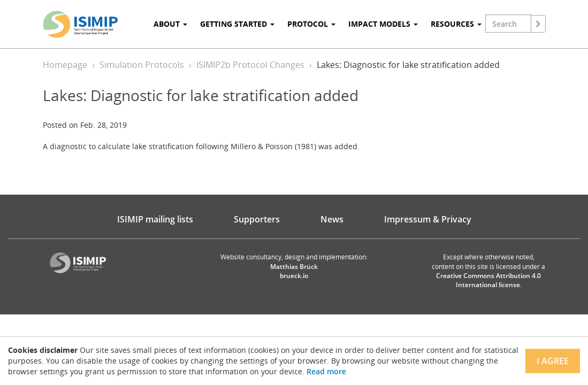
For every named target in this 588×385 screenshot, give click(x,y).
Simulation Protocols (142, 65)
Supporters (257, 219)
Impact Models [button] (383, 24)
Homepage (65, 65)
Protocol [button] (311, 24)
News (332, 219)
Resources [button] (456, 24)
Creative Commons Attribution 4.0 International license (488, 280)
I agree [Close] (553, 361)
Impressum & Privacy (428, 219)
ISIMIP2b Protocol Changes (250, 65)
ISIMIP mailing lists (155, 219)
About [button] (170, 24)
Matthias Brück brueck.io (294, 271)
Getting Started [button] (237, 24)
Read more (326, 371)
